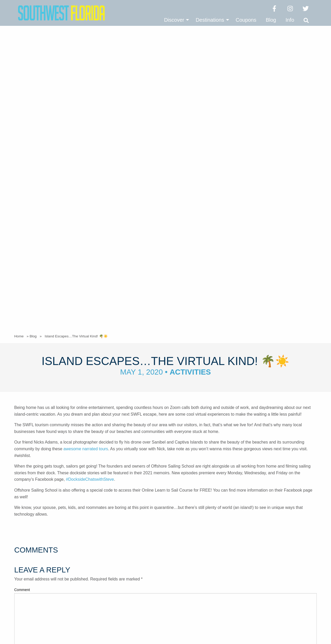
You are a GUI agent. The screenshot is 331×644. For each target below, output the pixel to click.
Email (20, 351)
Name (20, 330)
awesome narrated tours (86, 124)
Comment (22, 265)
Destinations (210, 20)
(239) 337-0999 (143, 564)
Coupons (246, 20)
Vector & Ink (306, 628)
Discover (174, 20)
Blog (271, 20)
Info (290, 20)
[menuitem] (175, 20)
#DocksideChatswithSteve (90, 155)
